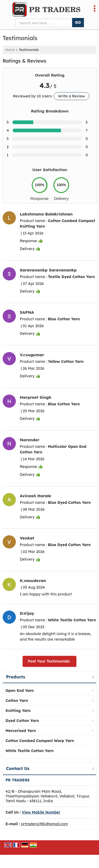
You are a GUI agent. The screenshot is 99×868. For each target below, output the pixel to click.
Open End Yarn (20, 691)
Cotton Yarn (17, 701)
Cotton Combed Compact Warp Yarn (40, 741)
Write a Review (71, 96)
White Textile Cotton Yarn (30, 751)
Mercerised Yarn (21, 731)
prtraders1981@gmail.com (45, 824)
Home (10, 50)
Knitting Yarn (18, 711)
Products (16, 677)
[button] (41, 812)
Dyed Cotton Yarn (22, 721)
